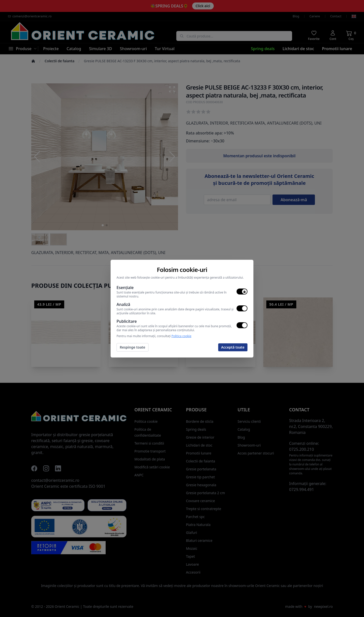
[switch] (242, 292)
